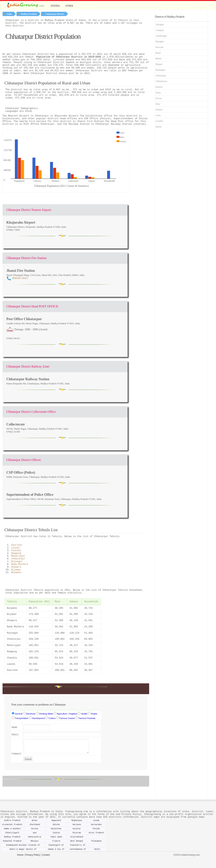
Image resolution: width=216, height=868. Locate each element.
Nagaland (56, 821)
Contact (46, 855)
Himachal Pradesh (12, 841)
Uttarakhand (77, 837)
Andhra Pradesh (12, 821)
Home (20, 855)
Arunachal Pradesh (12, 825)
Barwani (160, 47)
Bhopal (159, 64)
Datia (158, 93)
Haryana (77, 825)
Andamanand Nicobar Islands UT (23, 845)
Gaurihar (17, 545)
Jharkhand (35, 825)
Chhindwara (161, 81)
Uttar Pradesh (96, 833)
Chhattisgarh (12, 833)
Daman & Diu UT (56, 849)
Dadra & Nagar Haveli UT (23, 849)
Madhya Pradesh (12, 837)
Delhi (97, 849)
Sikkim (56, 833)
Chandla (16, 551)
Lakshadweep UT (78, 849)
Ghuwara (16, 567)
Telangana (96, 841)
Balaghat (160, 42)
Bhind (158, 59)
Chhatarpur (18, 559)
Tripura (56, 841)
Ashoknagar (161, 36)
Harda (158, 127)
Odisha (56, 825)
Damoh (159, 87)
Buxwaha (16, 573)
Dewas (159, 98)
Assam (96, 821)
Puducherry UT (78, 845)
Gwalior (159, 121)
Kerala (35, 829)
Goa (35, 833)
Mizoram (77, 833)
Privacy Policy (33, 855)
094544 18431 (20, 278)
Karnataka (96, 825)
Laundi (16, 548)
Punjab (96, 829)
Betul (158, 53)
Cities (69, 6)
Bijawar (16, 570)
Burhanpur (161, 70)
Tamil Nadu (56, 837)
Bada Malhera (20, 564)
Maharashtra (35, 837)
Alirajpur (160, 24)
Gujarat (77, 829)
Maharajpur (18, 556)
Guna (158, 115)
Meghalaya (77, 821)
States (55, 6)
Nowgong (16, 553)
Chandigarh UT (56, 845)
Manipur (35, 841)
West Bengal (77, 841)
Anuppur (160, 30)
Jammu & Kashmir (12, 829)
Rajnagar (17, 562)
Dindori (159, 110)
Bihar (35, 821)
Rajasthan (56, 829)
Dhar (158, 104)
